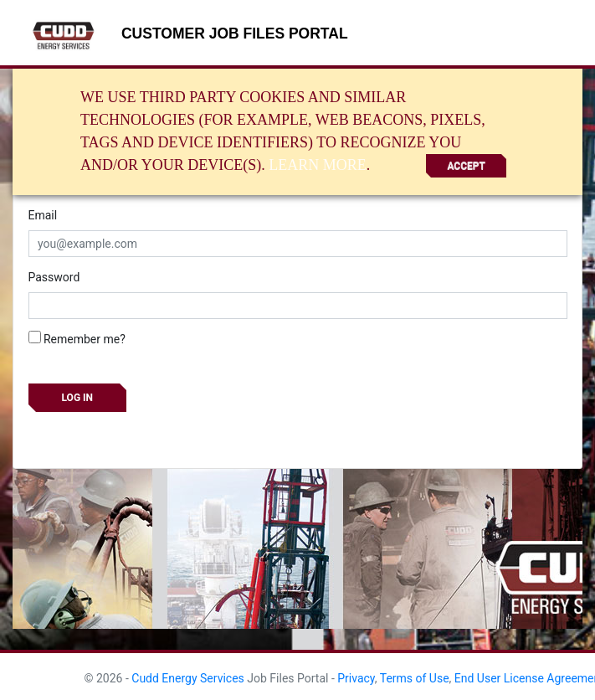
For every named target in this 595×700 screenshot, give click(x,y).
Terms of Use (415, 678)
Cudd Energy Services (188, 678)
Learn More (318, 165)
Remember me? (77, 338)
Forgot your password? (88, 432)
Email (43, 215)
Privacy (356, 678)
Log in (78, 398)
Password (54, 277)
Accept (466, 166)
